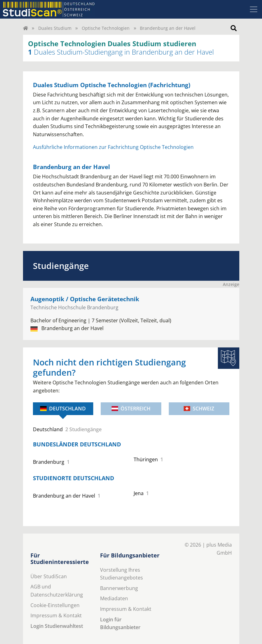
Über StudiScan (49, 576)
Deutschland (63, 409)
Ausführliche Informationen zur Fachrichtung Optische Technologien (113, 147)
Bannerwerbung (119, 588)
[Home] (25, 28)
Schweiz (199, 409)
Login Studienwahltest (57, 626)
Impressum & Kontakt (56, 615)
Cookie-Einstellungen (55, 605)
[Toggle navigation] (254, 9)
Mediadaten (114, 598)
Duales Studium (55, 28)
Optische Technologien (106, 28)
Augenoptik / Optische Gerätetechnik (85, 299)
